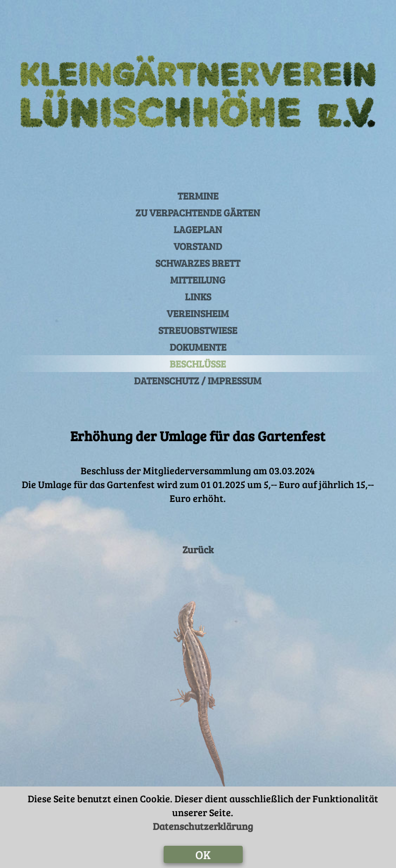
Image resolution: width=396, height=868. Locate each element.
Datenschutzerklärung (203, 826)
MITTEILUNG (198, 280)
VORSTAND (198, 246)
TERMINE (198, 196)
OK (203, 854)
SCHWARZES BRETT (198, 263)
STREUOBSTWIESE (198, 330)
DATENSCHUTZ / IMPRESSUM (198, 380)
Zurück (198, 549)
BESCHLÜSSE (198, 364)
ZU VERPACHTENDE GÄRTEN (198, 212)
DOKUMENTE (198, 347)
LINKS (198, 296)
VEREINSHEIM (198, 313)
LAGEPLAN (198, 229)
